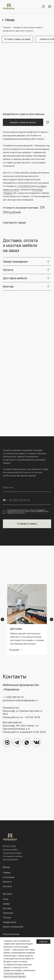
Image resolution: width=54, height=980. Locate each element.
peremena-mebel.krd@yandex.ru (20, 700)
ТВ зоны (7, 917)
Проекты (7, 882)
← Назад (8, 20)
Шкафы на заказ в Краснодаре (28, 27)
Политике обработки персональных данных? (15, 975)
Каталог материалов (13, 927)
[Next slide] (52, 619)
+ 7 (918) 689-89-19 (13, 697)
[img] (27, 743)
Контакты (7, 886)
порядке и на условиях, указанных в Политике (29, 514)
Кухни (6, 899)
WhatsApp (37, 190)
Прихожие (8, 913)
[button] (43, 6)
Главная (7, 27)
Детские (16, 629)
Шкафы (6, 904)
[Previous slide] (2, 619)
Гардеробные (10, 922)
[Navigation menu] (50, 7)
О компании (9, 877)
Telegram (8, 193)
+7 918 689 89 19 (25, 186)
